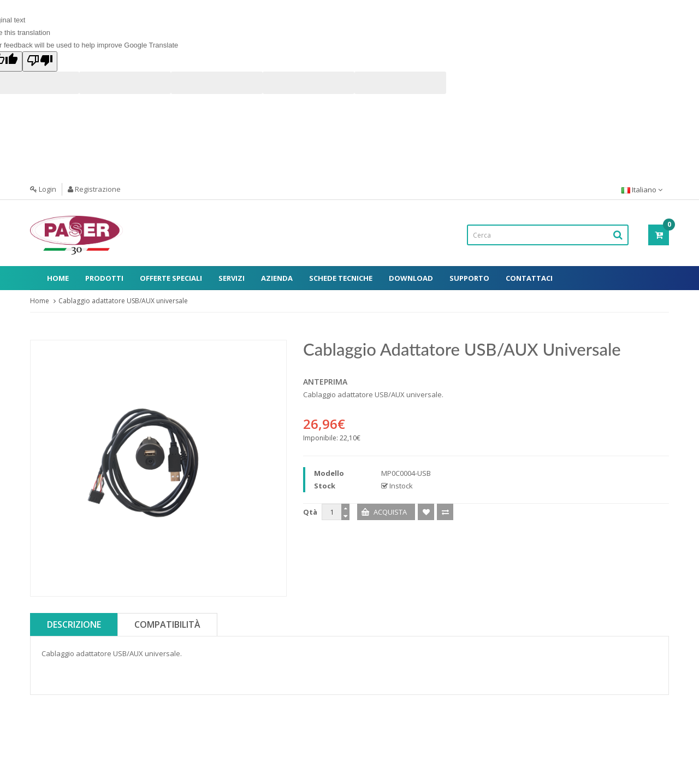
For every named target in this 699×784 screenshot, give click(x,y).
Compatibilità (167, 624)
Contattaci (529, 278)
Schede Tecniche (341, 278)
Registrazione (94, 189)
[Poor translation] (40, 61)
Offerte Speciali (171, 278)
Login (43, 189)
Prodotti (104, 278)
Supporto (469, 278)
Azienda (277, 278)
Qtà (310, 512)
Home (58, 278)
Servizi (232, 278)
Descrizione (74, 624)
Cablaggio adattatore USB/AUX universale (123, 301)
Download (411, 278)
